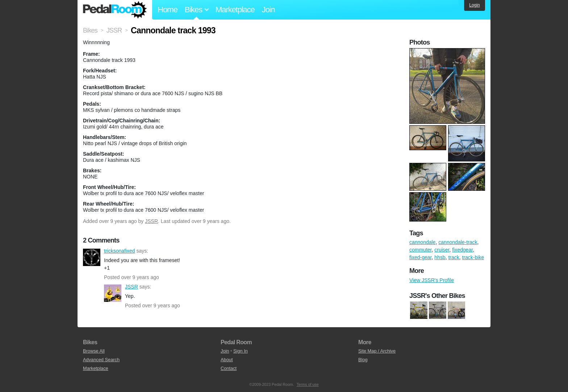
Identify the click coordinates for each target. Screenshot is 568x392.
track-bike (473, 257)
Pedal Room (115, 10)
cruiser (442, 250)
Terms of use (308, 384)
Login (474, 5)
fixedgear (462, 250)
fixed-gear (420, 257)
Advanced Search (101, 360)
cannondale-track (458, 242)
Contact (229, 368)
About (227, 360)
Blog (363, 360)
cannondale (422, 242)
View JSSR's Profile (432, 280)
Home (168, 10)
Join (268, 10)
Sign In (241, 351)
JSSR (151, 221)
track (454, 257)
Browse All (94, 351)
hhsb (440, 257)
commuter (420, 250)
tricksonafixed (92, 257)
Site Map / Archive (377, 351)
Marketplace (235, 10)
